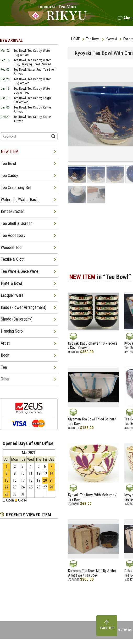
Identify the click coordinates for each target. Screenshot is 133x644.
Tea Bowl (93, 39)
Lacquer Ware (12, 295)
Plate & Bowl (11, 283)
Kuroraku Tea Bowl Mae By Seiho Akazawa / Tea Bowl (92, 573)
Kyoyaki (111, 39)
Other (5, 379)
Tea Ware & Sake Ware (20, 271)
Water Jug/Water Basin (20, 200)
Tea (4, 367)
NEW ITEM (10, 152)
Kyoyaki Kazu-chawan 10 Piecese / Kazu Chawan (93, 346)
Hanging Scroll (13, 331)
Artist (5, 343)
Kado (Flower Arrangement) (24, 307)
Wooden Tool (12, 247)
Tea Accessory (13, 235)
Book (5, 355)
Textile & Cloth (13, 259)
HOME (76, 39)
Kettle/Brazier (12, 211)
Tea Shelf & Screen (17, 223)
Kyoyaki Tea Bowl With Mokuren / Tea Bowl (92, 497)
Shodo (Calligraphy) (17, 319)
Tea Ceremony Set (16, 188)
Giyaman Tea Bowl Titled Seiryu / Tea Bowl (92, 421)
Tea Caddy (9, 176)
